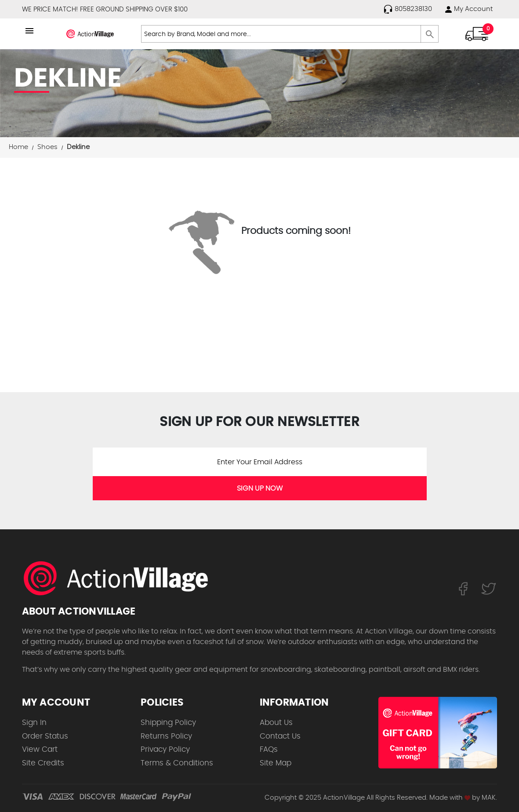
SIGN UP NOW (260, 488)
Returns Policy (166, 736)
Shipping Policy (168, 723)
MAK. (489, 798)
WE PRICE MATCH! (50, 9)
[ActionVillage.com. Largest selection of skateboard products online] (121, 578)
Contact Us (280, 736)
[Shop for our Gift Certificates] (438, 733)
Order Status (45, 736)
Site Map (276, 763)
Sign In (34, 723)
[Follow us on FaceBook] (463, 588)
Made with (450, 798)
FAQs (269, 749)
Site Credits (43, 763)
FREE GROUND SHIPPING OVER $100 (134, 9)
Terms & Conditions (177, 763)
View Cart (40, 749)
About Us (276, 723)
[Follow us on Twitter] (489, 588)
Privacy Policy (165, 749)
